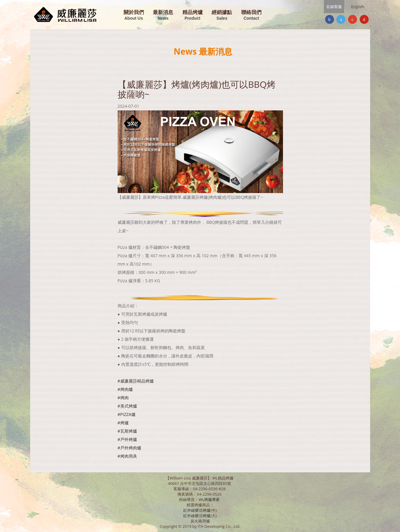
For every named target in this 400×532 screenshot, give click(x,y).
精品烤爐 (193, 15)
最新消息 (163, 15)
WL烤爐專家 (210, 499)
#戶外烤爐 (127, 439)
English (358, 7)
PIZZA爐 (128, 414)
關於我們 (134, 15)
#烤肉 (123, 398)
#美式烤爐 (127, 406)
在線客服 (334, 7)
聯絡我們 (251, 15)
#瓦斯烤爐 (127, 431)
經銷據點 (222, 15)
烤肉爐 (127, 389)
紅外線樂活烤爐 (197, 510)
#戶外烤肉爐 (129, 448)
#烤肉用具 (127, 456)
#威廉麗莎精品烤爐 (136, 381)
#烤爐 (123, 423)
